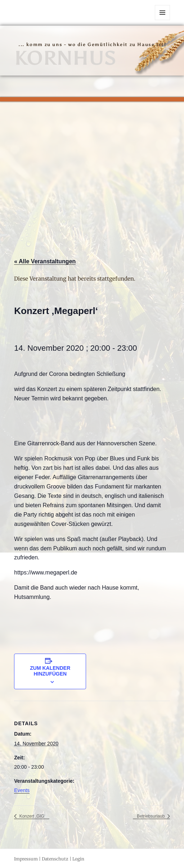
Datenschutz (55, 859)
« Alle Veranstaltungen (45, 261)
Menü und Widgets (163, 20)
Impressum (26, 859)
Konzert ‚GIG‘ (32, 816)
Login (78, 859)
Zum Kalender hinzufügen (50, 671)
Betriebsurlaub (151, 816)
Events (22, 790)
